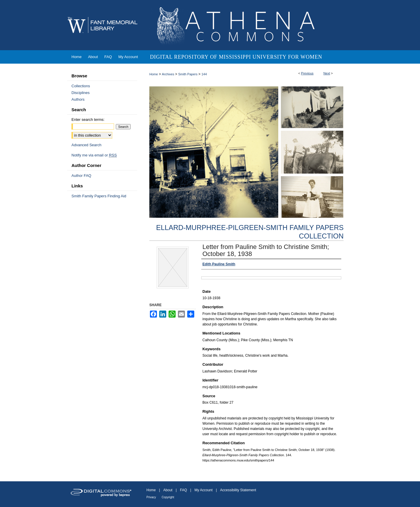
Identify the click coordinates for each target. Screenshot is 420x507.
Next (327, 73)
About (168, 490)
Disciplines (80, 93)
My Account (204, 490)
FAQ (183, 490)
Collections (81, 86)
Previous (307, 73)
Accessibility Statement (238, 490)
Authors (78, 99)
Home (154, 74)
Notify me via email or (94, 155)
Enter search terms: (88, 120)
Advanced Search (86, 145)
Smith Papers (188, 74)
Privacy (151, 497)
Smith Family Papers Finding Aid (99, 196)
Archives (168, 74)
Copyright (168, 497)
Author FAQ (81, 176)
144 (204, 74)
